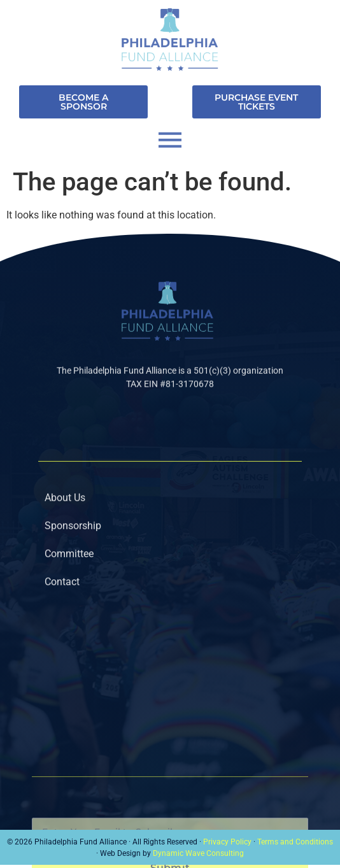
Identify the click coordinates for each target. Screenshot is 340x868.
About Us (65, 510)
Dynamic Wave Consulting (198, 853)
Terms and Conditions (295, 842)
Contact (62, 594)
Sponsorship (73, 538)
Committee (69, 566)
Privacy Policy (227, 842)
